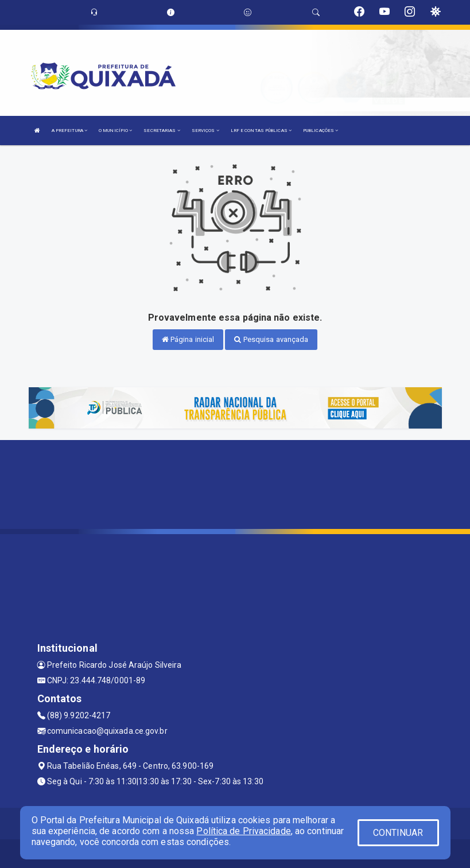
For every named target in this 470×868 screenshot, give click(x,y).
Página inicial (188, 339)
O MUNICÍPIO (115, 131)
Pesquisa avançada (271, 339)
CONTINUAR (398, 833)
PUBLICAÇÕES (321, 131)
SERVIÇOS (205, 131)
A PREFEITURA (69, 131)
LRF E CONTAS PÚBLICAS (261, 131)
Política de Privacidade (243, 831)
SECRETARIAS (162, 131)
